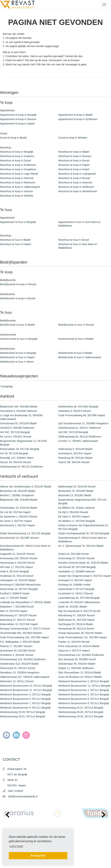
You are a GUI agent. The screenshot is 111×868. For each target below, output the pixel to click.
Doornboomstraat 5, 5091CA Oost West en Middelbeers (83, 540)
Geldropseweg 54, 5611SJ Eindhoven (80, 437)
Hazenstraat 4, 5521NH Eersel (17, 563)
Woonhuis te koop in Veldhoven (76, 187)
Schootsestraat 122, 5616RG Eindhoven (81, 655)
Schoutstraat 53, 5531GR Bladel (18, 423)
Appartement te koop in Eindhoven (78, 119)
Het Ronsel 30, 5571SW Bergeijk (77, 567)
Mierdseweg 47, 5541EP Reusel (18, 615)
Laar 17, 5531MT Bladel (14, 598)
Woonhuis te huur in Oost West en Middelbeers (78, 246)
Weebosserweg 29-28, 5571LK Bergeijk (22, 712)
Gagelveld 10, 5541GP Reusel (17, 554)
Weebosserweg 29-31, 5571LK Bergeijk (22, 716)
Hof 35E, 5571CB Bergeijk (73, 432)
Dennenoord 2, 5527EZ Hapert (17, 525)
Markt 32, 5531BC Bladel (73, 607)
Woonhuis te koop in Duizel (15, 161)
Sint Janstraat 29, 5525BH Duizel (77, 659)
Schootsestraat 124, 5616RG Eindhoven (23, 659)
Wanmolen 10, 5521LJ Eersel (17, 681)
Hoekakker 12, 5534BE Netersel (77, 571)
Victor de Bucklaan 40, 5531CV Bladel (80, 677)
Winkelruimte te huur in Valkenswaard (80, 357)
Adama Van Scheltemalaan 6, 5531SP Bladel (26, 487)
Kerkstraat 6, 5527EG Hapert (75, 453)
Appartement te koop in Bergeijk (18, 115)
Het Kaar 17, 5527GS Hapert (16, 567)
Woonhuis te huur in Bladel (15, 240)
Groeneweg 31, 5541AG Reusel (76, 558)
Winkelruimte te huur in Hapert (17, 357)
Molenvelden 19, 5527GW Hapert (19, 624)
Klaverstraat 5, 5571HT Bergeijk (76, 589)
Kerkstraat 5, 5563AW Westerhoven (20, 585)
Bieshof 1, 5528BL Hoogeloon (17, 495)
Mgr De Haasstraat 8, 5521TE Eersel (79, 611)
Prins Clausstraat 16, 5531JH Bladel (79, 646)
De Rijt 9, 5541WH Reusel (73, 512)
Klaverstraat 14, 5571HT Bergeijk (19, 589)
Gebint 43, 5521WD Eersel (74, 554)
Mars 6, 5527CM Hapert (14, 611)
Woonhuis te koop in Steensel (75, 182)
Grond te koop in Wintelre (73, 138)
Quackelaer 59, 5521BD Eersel (18, 651)
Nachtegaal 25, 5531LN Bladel (76, 624)
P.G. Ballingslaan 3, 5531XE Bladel (20, 642)
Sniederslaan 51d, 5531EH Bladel (19, 664)
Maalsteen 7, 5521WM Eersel (17, 607)
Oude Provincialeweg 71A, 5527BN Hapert (83, 637)
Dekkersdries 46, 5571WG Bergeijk (78, 407)
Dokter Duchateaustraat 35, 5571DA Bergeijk (84, 533)
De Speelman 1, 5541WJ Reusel (19, 517)
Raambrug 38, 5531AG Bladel (75, 458)
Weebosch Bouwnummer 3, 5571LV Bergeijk (25, 694)
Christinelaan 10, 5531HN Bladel (19, 508)
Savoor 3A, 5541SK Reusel (16, 462)
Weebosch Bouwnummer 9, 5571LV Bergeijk (25, 708)
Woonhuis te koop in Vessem (16, 191)
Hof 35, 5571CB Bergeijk (14, 453)
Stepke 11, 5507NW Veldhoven (76, 668)
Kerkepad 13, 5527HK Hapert (75, 580)
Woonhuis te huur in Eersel (74, 240)
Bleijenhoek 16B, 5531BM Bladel (19, 500)
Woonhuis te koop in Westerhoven (78, 191)
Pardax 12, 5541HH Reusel (74, 642)
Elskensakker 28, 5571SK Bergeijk (20, 449)
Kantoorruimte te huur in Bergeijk (19, 339)
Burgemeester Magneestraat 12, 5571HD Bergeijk (23, 443)
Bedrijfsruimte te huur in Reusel (76, 325)
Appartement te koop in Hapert (17, 124)
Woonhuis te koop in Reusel (74, 178)
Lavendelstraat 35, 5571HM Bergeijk (79, 598)
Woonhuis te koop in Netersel (17, 178)
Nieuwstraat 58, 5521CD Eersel (76, 629)
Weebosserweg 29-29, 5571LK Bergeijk (81, 712)
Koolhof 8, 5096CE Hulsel (15, 593)
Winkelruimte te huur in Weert (17, 362)
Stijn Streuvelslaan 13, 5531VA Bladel (80, 673)
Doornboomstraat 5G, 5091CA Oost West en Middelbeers (25, 548)
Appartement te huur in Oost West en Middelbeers (79, 224)
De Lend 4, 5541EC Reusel (16, 437)
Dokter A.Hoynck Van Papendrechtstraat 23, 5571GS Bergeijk (83, 527)
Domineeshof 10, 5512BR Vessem (20, 538)
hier (49, 64)
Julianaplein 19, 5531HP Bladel (18, 580)
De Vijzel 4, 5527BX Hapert (74, 517)
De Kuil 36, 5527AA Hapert (15, 512)
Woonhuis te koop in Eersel (74, 161)
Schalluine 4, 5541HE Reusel (17, 655)
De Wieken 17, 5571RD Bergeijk (77, 521)
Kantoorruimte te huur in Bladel (76, 339)
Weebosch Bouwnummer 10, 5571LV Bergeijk (26, 686)
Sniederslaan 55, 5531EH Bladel (77, 664)
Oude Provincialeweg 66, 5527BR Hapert (82, 415)
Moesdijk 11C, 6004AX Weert (17, 458)
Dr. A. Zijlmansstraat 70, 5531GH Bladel (81, 546)
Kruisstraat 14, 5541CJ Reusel (76, 593)
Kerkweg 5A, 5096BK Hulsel (74, 585)
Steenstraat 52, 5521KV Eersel (18, 668)
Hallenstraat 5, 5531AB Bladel (75, 449)
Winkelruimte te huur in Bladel (75, 353)
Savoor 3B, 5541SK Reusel (74, 462)
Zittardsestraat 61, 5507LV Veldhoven (80, 428)
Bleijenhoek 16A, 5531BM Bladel (19, 407)
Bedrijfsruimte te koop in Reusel (18, 284)
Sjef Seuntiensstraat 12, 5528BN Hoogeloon (83, 423)
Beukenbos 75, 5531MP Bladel (76, 491)
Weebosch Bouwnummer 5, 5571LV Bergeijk (25, 699)
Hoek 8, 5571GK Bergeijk (14, 571)
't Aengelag (6, 386)
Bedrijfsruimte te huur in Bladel (17, 325)
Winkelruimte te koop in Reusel (18, 298)
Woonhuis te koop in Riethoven (18, 182)
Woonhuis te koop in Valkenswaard (20, 187)
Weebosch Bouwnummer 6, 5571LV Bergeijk (84, 699)
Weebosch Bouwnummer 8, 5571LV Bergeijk (84, 703)
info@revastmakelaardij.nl (23, 796)
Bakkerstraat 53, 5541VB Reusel (77, 487)
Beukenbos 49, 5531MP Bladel (18, 491)
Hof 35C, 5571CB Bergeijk (15, 432)
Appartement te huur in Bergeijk (18, 222)
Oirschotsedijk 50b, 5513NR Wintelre (21, 633)
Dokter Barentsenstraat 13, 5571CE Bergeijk (25, 533)
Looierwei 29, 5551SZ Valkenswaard (79, 602)
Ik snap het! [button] (38, 856)
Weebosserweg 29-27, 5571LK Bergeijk (81, 708)
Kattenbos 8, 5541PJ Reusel (75, 411)
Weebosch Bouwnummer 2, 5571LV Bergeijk (84, 690)
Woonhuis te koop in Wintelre (17, 196)
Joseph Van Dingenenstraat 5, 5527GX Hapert (85, 576)
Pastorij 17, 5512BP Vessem (16, 646)
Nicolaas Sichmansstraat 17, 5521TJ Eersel (25, 629)
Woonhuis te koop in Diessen (75, 156)
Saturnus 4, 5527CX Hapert (74, 651)
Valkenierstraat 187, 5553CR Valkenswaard (25, 677)
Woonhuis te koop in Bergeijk (17, 152)
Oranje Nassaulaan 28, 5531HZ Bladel (80, 633)
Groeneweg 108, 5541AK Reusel (19, 558)
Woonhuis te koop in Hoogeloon (18, 169)
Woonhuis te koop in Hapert (74, 165)
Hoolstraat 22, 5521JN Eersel (17, 576)
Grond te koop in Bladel (13, 138)
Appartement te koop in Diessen (18, 119)
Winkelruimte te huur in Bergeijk (18, 353)
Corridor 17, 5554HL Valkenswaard (78, 441)
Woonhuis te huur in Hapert (16, 244)
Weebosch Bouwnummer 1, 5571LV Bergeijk (84, 681)
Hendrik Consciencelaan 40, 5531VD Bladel (83, 563)
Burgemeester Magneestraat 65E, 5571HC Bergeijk (83, 502)
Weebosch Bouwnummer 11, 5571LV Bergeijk (84, 686)
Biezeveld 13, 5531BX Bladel (75, 495)
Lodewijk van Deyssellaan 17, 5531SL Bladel (26, 602)
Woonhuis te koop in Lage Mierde (19, 174)
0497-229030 (16, 791)
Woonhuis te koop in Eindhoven (18, 165)
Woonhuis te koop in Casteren (17, 156)
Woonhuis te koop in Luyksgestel (77, 174)
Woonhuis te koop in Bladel (74, 152)
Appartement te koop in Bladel (76, 115)
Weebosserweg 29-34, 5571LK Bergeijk (81, 716)
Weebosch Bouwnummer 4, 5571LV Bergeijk (84, 694)
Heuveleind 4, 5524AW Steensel (18, 411)
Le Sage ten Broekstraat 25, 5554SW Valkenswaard (21, 417)
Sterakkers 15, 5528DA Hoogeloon (20, 673)
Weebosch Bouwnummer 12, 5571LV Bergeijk (26, 690)
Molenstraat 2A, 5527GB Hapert (77, 620)
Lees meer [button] (16, 846)
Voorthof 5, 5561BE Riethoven (17, 428)
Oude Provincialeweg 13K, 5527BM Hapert (24, 637)
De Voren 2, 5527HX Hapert (16, 521)
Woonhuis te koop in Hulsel (74, 169)
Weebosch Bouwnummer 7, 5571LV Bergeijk (25, 703)
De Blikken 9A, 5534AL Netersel (77, 508)
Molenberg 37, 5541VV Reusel (17, 620)
